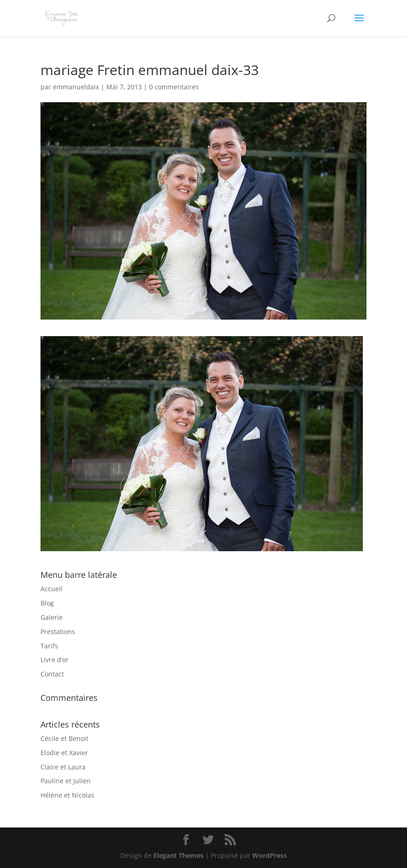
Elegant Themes (178, 855)
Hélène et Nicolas (67, 795)
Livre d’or (55, 660)
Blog (47, 603)
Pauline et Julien (66, 781)
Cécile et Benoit (64, 738)
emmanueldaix (76, 87)
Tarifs (49, 646)
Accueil (52, 589)
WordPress (270, 855)
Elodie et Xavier (64, 753)
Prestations (58, 632)
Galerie (52, 617)
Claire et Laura (63, 767)
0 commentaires (174, 87)
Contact (52, 674)
